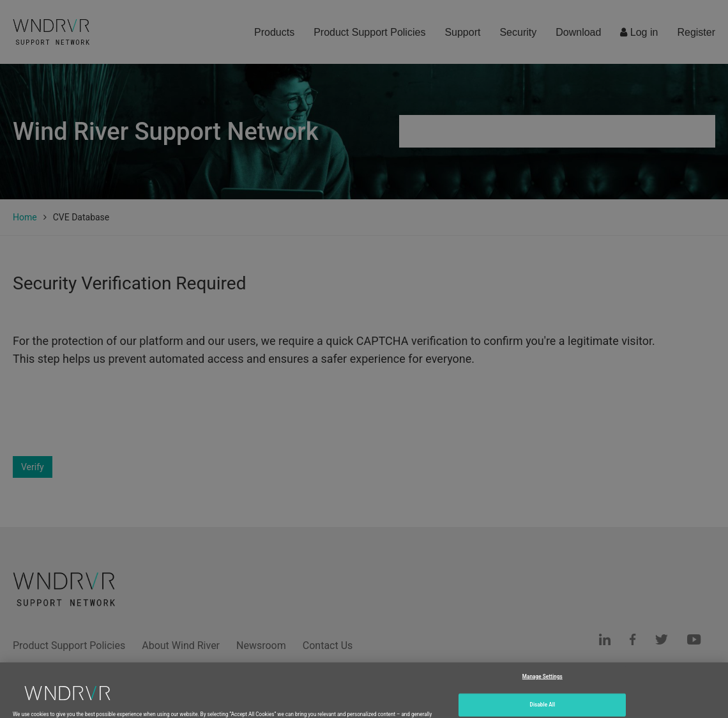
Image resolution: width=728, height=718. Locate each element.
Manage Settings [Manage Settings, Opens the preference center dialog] (542, 684)
